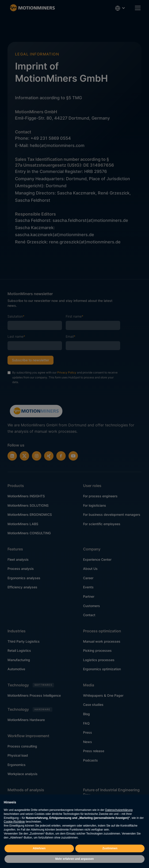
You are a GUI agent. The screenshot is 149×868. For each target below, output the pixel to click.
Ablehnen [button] (39, 848)
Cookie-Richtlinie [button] (14, 822)
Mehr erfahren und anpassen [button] (74, 859)
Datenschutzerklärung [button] (119, 810)
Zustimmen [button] (110, 848)
